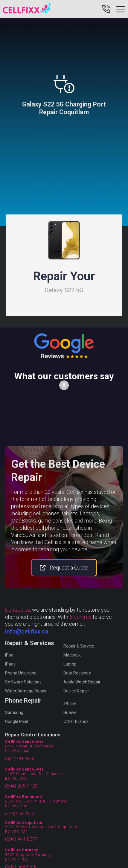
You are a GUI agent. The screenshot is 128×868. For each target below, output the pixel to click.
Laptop (70, 664)
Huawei (70, 712)
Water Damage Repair (26, 691)
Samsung (14, 712)
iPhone (70, 703)
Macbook (72, 655)
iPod (9, 655)
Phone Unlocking (21, 673)
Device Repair (76, 691)
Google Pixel (17, 721)
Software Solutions (23, 682)
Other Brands (76, 721)
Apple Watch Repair (82, 682)
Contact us (17, 610)
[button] (64, 385)
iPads (10, 664)
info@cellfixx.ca (27, 631)
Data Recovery (77, 673)
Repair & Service (79, 646)
